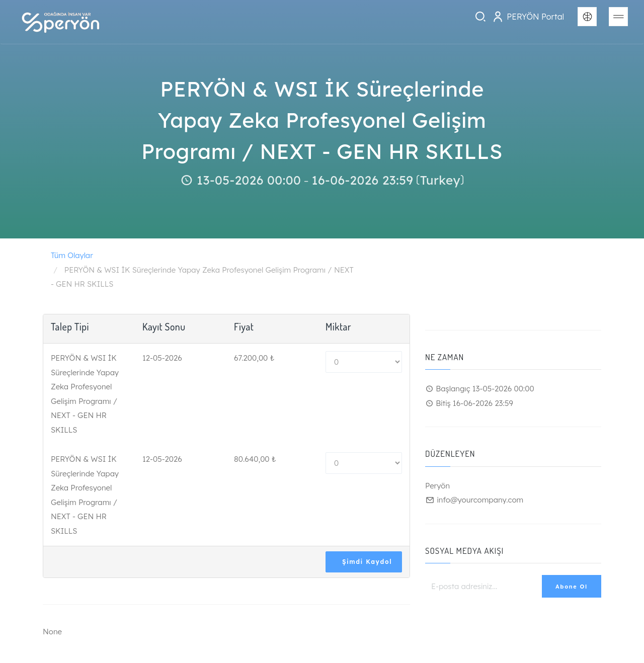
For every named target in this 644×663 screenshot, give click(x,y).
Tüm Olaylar (72, 255)
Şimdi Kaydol (367, 562)
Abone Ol (572, 587)
